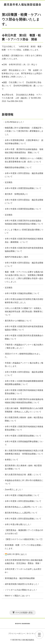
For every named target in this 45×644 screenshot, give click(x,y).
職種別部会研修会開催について (18, 167)
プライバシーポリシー (17, 633)
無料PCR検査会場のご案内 (16, 257)
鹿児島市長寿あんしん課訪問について (21, 513)
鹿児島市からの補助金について (18, 321)
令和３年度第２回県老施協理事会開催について (24, 443)
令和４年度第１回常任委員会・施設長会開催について (24, 175)
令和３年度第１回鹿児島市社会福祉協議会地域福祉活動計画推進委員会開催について (24, 401)
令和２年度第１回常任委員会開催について (23, 519)
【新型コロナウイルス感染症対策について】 (24, 539)
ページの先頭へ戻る (24, 613)
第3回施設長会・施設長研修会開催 (20, 578)
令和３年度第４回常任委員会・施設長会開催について (24, 264)
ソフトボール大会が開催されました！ (21, 590)
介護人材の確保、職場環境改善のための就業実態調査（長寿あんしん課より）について (24, 410)
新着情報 (8, 114)
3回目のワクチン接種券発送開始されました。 (23, 355)
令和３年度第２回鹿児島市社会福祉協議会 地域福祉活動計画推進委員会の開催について (24, 222)
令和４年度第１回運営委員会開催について (23, 188)
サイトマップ (32, 633)
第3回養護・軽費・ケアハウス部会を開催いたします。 (24, 547)
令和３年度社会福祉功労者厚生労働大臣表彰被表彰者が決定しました (24, 301)
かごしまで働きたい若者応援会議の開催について (24, 231)
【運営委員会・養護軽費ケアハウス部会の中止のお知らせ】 (24, 532)
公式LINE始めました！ (15, 122)
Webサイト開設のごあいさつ (17, 596)
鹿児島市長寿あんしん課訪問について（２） (24, 507)
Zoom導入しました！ (14, 490)
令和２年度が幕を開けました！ (18, 524)
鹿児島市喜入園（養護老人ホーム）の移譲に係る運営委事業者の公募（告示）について (24, 160)
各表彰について (12, 460)
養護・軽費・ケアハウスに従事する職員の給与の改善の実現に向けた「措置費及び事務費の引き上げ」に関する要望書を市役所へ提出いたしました (24, 277)
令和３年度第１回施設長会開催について (22, 495)
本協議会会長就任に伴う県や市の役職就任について (24, 482)
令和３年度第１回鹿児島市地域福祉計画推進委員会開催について (24, 428)
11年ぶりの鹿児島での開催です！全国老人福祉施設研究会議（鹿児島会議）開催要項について (24, 311)
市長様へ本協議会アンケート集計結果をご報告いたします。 (24, 365)
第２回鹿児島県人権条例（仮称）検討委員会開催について (24, 419)
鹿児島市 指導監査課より (16, 194)
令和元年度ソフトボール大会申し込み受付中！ (23, 571)
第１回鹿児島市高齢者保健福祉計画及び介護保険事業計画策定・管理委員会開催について (24, 452)
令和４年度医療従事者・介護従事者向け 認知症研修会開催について (24, 142)
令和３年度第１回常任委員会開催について (23, 501)
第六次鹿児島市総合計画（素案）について (23, 475)
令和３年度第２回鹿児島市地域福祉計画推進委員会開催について (24, 392)
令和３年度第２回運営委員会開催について (23, 209)
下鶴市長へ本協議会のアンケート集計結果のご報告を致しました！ (24, 346)
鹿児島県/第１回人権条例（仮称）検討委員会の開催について (23, 467)
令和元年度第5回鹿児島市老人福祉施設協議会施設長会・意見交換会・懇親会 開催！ (24, 562)
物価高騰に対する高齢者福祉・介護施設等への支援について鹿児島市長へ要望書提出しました (24, 131)
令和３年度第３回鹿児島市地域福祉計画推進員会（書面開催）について (24, 240)
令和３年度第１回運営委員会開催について (23, 436)
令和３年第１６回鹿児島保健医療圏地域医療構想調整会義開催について (24, 383)
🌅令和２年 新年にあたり (16, 554)
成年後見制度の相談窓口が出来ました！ (22, 584)
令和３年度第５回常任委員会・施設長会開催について (24, 201)
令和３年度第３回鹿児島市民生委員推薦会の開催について (24, 337)
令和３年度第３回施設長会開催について (22, 293)
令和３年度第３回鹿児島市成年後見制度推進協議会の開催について (24, 328)
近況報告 (9, 182)
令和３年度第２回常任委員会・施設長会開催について (24, 374)
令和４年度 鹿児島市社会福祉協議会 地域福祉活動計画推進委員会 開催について (24, 151)
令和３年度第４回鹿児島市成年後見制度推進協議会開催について (24, 250)
